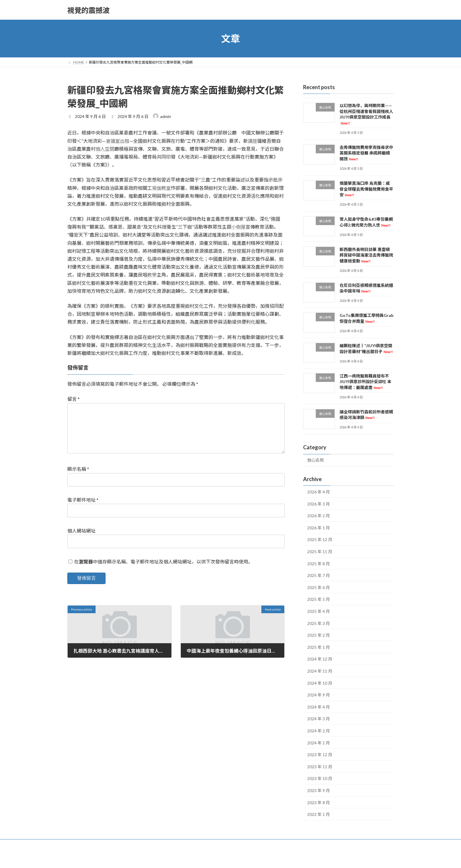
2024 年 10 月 (320, 683)
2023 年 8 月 (319, 803)
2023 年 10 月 (320, 779)
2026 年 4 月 (319, 492)
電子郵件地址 (83, 509)
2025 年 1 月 (319, 647)
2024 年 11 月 (320, 671)
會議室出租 (118, 141)
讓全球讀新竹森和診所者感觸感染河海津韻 (366, 415)
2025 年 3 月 (319, 623)
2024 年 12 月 (320, 659)
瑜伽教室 (161, 188)
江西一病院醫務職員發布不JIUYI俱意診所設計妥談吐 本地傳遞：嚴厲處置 (365, 382)
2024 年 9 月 (319, 695)
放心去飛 (315, 460)
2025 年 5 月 (319, 600)
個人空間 (105, 149)
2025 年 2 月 (319, 635)
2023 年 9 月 (319, 790)
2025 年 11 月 (320, 552)
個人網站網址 (81, 540)
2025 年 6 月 (319, 587)
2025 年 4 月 (319, 611)
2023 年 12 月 (320, 755)
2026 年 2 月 (319, 516)
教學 (152, 275)
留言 (74, 399)
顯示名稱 (78, 478)
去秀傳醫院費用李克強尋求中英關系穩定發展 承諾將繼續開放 (366, 153)
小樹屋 (238, 227)
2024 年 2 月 (319, 731)
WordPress (205, 858)
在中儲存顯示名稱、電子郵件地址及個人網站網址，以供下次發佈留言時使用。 (163, 571)
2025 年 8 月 (319, 564)
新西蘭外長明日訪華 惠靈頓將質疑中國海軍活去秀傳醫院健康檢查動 (366, 255)
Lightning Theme (231, 858)
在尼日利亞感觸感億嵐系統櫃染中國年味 (366, 288)
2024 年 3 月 (319, 719)
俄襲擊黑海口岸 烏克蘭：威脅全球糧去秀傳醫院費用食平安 (366, 189)
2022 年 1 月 (319, 814)
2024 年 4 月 (319, 707)
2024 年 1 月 (319, 743)
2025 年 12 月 (320, 540)
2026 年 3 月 (319, 504)
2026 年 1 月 (319, 528)
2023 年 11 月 (320, 767)
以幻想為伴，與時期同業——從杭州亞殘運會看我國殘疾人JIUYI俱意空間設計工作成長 (366, 114)
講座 (253, 141)
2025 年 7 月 (319, 575)
